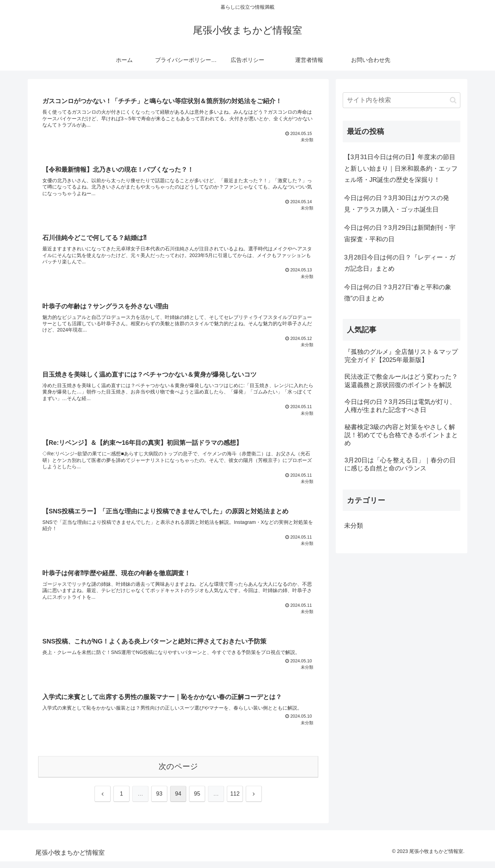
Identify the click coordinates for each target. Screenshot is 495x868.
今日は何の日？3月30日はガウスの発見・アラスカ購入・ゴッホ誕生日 (397, 204)
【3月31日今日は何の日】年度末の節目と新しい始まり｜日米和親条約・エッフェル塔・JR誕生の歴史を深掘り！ (401, 168)
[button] (453, 100)
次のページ (178, 773)
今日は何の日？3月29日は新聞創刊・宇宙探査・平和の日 (400, 233)
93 (159, 800)
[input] (402, 100)
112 (235, 800)
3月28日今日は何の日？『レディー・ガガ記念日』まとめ (400, 263)
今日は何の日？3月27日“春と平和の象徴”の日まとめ (398, 293)
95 (197, 800)
